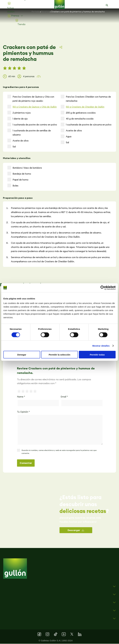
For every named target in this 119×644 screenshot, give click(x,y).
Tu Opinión (23, 412)
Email (64, 397)
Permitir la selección (59, 355)
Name (21, 397)
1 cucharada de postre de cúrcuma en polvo (86, 125)
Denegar (22, 355)
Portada (36, 12)
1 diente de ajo (18, 119)
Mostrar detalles (101, 346)
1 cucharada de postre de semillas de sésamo (29, 133)
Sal (12, 147)
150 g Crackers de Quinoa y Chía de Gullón (35, 107)
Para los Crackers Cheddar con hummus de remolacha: (86, 99)
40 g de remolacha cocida (77, 119)
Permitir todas (97, 355)
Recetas (45, 12)
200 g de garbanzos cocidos (78, 113)
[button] (107, 5)
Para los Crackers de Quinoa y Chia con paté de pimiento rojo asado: (31, 99)
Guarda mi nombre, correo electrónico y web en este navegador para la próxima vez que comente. (59, 452)
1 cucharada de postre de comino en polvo (32, 125)
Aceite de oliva (18, 141)
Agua (66, 137)
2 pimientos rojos (19, 113)
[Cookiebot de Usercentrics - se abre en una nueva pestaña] (103, 288)
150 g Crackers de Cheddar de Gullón (85, 107)
